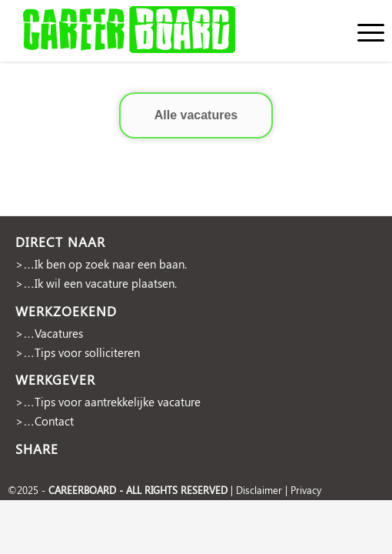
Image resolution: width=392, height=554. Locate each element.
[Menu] (363, 31)
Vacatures (59, 333)
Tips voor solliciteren (87, 352)
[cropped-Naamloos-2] (158, 31)
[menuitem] (363, 31)
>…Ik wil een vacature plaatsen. (96, 283)
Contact (54, 421)
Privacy (306, 490)
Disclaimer (259, 490)
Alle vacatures (196, 115)
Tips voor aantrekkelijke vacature (118, 402)
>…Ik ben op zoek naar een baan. (101, 264)
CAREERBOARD (82, 490)
